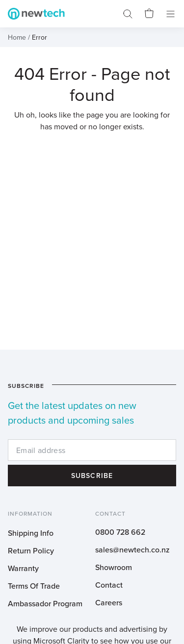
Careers (109, 602)
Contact (109, 585)
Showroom (114, 567)
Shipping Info (31, 533)
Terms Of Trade (34, 586)
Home (17, 37)
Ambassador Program (45, 603)
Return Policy (31, 550)
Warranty (23, 568)
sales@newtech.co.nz (132, 549)
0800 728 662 (120, 532)
